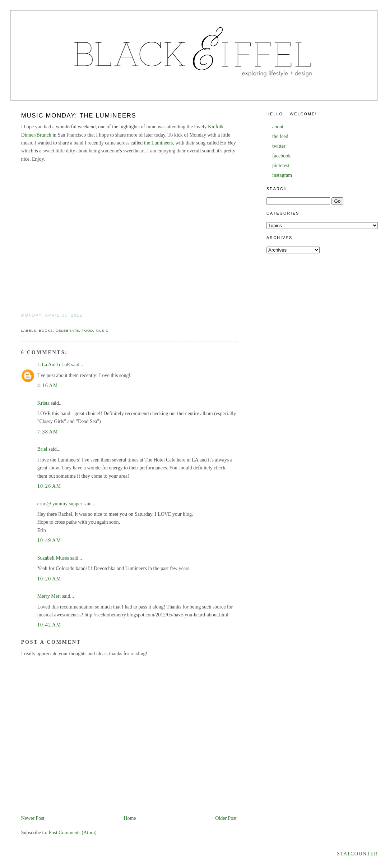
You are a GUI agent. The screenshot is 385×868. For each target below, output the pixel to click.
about (278, 127)
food (88, 330)
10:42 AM (49, 625)
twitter (279, 146)
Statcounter (357, 854)
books (46, 330)
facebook (281, 156)
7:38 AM (48, 432)
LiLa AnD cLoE (54, 365)
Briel (42, 449)
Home (130, 818)
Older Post (226, 818)
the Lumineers (158, 143)
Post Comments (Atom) (73, 833)
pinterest (281, 166)
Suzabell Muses (53, 558)
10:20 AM (49, 579)
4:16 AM (48, 385)
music (102, 330)
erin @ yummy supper (60, 504)
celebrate (67, 330)
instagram (282, 175)
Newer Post (33, 818)
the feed (280, 136)
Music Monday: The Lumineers (79, 116)
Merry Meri (49, 596)
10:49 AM (49, 540)
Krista (43, 403)
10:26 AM (49, 486)
